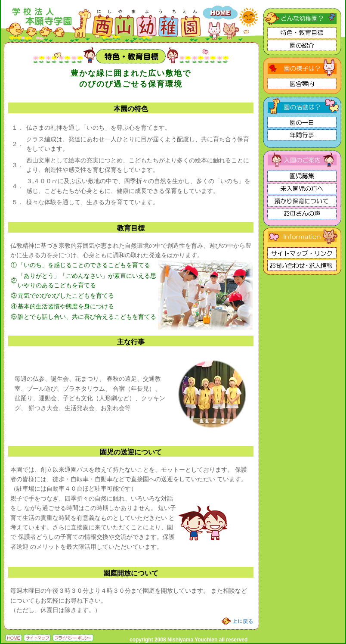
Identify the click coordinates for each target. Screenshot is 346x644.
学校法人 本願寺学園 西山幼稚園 (173, 3)
